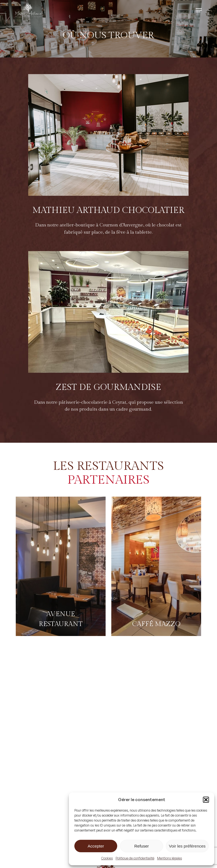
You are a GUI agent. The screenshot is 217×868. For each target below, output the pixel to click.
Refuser (142, 846)
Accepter (96, 846)
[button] (206, 800)
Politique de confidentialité (135, 858)
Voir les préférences (187, 846)
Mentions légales (169, 858)
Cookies (107, 858)
